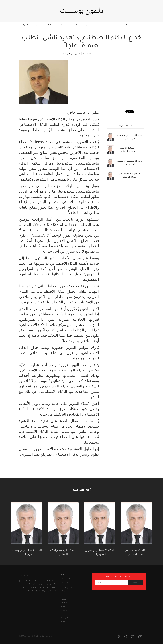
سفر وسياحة (88, 25)
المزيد (21, 596)
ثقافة (62, 25)
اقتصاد (75, 25)
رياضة (114, 25)
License (51, 636)
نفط (49, 25)
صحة (139, 25)
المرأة (37, 25)
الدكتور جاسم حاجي (74, 54)
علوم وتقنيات (24, 25)
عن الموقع (66, 579)
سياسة (126, 25)
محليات (101, 25)
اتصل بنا (65, 582)
